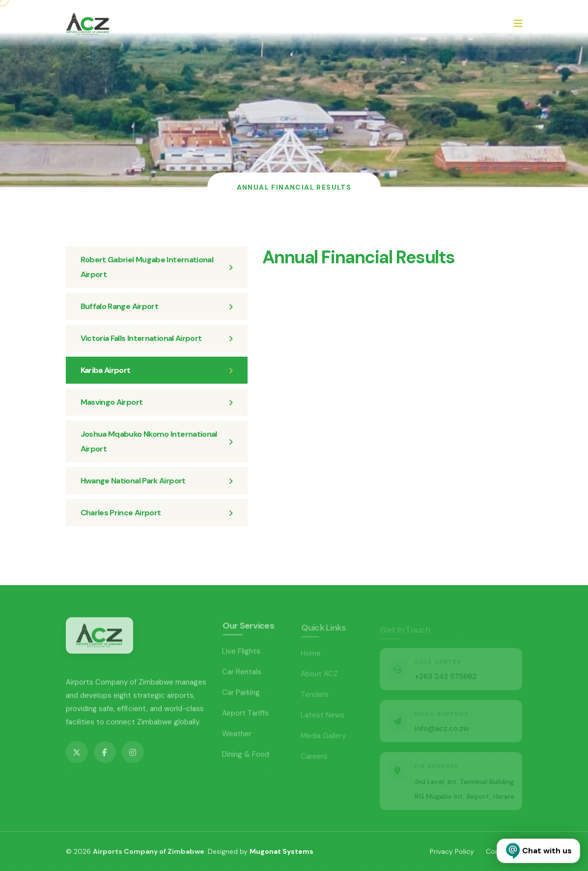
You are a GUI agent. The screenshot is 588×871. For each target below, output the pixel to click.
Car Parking (241, 695)
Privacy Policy (452, 851)
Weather (237, 736)
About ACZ (320, 676)
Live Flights (241, 653)
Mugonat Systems (281, 851)
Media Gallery (323, 738)
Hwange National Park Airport (157, 481)
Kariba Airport (157, 370)
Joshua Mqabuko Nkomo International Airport (157, 441)
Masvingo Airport (157, 402)
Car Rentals (242, 674)
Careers (314, 759)
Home (311, 655)
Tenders (315, 697)
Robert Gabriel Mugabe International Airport (157, 267)
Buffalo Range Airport (157, 306)
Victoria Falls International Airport (157, 338)
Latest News (323, 717)
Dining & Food (246, 757)
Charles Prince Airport (157, 513)
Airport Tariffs (246, 715)
